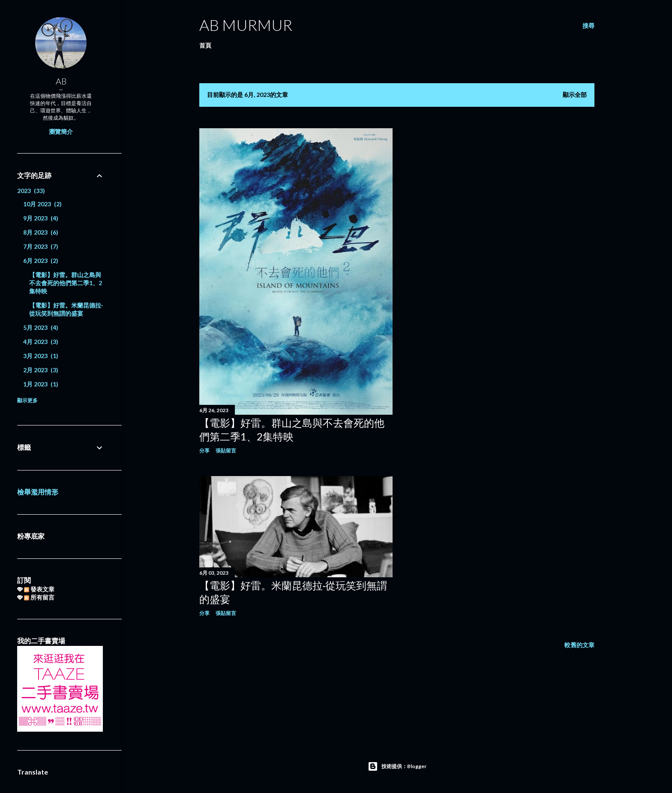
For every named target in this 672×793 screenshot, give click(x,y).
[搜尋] (588, 26)
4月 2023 (41, 342)
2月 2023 (41, 370)
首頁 (205, 45)
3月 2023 (41, 356)
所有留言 (39, 597)
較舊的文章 (579, 645)
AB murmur (246, 25)
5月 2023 (41, 327)
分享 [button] (204, 451)
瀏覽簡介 (61, 131)
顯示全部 (575, 95)
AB (61, 81)
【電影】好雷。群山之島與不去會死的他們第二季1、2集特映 (66, 283)
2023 (31, 191)
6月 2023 (41, 261)
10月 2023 (42, 204)
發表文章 (39, 589)
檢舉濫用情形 (38, 492)
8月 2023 (41, 232)
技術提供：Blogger (397, 766)
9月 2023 (41, 218)
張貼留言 (226, 451)
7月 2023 (41, 246)
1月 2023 (41, 384)
